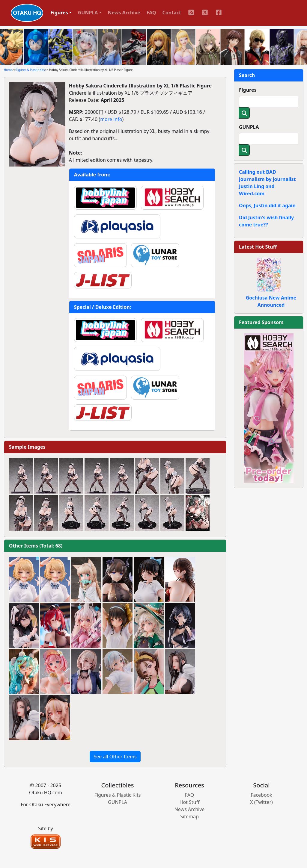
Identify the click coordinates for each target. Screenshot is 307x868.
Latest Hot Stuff (258, 247)
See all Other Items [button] (115, 757)
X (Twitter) (261, 802)
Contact (172, 13)
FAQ (151, 13)
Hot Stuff (190, 802)
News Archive (124, 13)
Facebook (261, 795)
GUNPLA (249, 127)
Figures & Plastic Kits (30, 70)
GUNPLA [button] (88, 13)
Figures (248, 90)
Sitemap (189, 816)
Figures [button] (59, 13)
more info (111, 119)
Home (8, 70)
